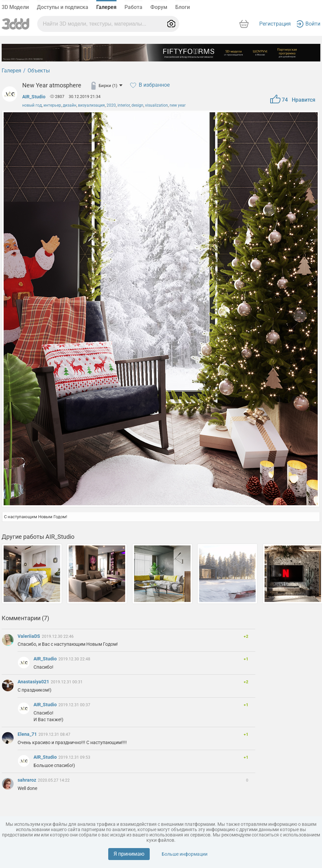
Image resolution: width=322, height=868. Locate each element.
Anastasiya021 (34, 682)
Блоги (183, 7)
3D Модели (15, 7)
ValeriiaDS (29, 636)
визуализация (91, 105)
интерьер (52, 105)
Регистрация (275, 24)
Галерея (106, 7)
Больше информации (185, 854)
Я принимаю (129, 854)
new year (178, 105)
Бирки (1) (111, 86)
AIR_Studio (34, 97)
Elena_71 (28, 734)
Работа (133, 7)
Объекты (39, 71)
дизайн (70, 105)
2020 (111, 105)
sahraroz (27, 780)
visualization (157, 105)
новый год (32, 105)
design (137, 105)
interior (124, 105)
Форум (159, 7)
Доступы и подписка (63, 7)
